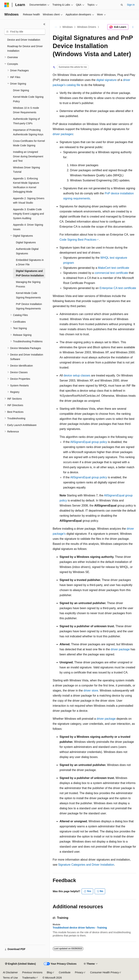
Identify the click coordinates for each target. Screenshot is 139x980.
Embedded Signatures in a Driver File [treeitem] (30, 262)
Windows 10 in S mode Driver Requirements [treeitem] (26, 110)
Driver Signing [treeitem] (21, 90)
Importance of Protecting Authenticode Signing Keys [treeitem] (28, 132)
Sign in (131, 5)
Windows (68, 27)
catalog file (73, 85)
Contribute (65, 972)
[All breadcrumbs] (56, 27)
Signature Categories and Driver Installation (86, 865)
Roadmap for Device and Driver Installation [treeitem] (25, 49)
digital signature (106, 80)
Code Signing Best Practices (78, 240)
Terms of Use (10, 978)
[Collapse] (44, 24)
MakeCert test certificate (114, 268)
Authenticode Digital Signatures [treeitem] (27, 251)
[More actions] (133, 27)
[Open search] (122, 5)
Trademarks (29, 978)
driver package (120, 649)
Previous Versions (32, 972)
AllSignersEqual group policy (89, 442)
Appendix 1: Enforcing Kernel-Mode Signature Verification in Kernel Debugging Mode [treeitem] (26, 185)
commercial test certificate (111, 273)
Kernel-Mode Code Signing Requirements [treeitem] (28, 295)
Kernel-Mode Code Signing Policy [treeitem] (28, 99)
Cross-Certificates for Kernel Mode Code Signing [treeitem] (29, 143)
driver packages (63, 134)
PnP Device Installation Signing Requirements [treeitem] (29, 306)
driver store (91, 691)
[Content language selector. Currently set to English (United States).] (20, 964)
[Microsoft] (7, 5)
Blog (49, 972)
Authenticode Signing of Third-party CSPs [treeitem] (26, 121)
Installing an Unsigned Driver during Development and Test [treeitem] (28, 156)
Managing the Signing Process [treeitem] (28, 284)
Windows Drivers (87, 27)
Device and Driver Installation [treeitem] (24, 40)
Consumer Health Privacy (105, 972)
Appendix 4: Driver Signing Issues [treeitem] (28, 227)
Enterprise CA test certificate (118, 288)
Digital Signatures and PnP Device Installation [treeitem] (30, 273)
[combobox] (25, 32)
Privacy (79, 972)
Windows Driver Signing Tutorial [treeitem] (27, 170)
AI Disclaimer (10, 972)
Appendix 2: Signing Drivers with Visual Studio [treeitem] (29, 201)
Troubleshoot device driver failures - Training (80, 928)
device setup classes (77, 375)
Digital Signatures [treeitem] (26, 242)
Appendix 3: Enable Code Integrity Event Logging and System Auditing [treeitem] (28, 214)
